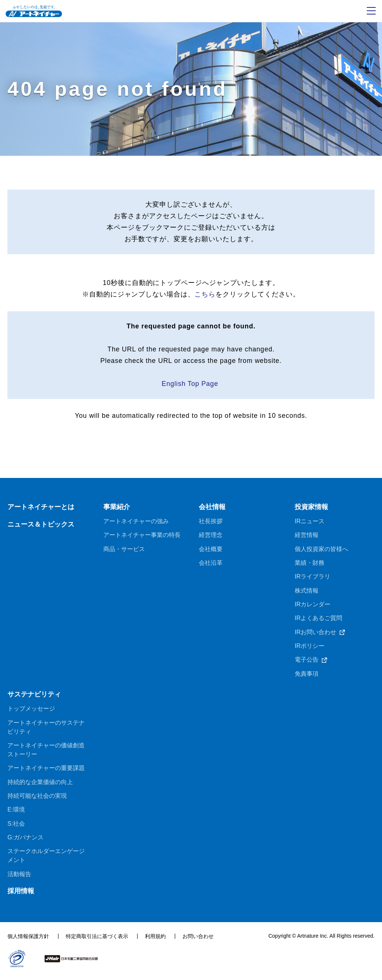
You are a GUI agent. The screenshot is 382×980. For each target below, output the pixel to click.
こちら (205, 295)
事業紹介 (117, 509)
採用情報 (21, 895)
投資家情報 (311, 509)
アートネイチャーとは (41, 509)
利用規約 (155, 941)
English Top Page (191, 386)
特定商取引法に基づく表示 (97, 941)
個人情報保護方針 (28, 941)
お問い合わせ (198, 941)
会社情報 (212, 509)
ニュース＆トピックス (41, 527)
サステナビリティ (34, 698)
